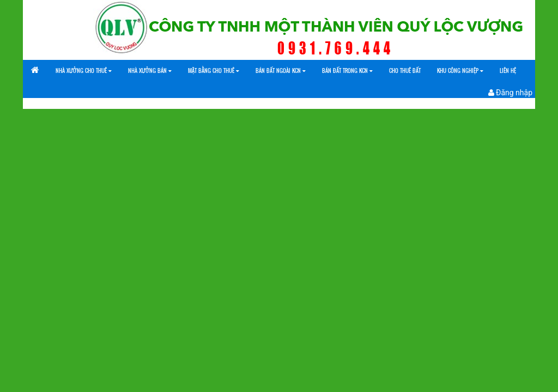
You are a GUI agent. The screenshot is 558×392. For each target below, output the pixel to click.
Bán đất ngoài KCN (281, 71)
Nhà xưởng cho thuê (84, 71)
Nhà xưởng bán (150, 71)
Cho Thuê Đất (405, 71)
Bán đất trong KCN (347, 71)
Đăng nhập (510, 93)
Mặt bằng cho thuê (214, 71)
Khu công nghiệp (460, 71)
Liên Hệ (508, 71)
